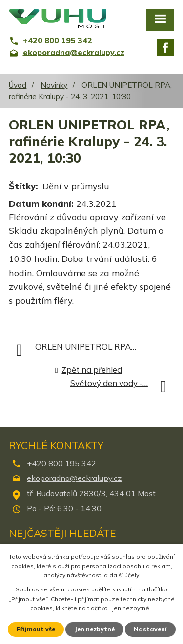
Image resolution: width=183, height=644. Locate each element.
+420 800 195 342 (61, 463)
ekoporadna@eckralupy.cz (74, 478)
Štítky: (23, 186)
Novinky (54, 85)
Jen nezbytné (94, 629)
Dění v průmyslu (76, 186)
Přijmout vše (36, 629)
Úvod (18, 85)
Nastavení (150, 629)
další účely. (125, 575)
